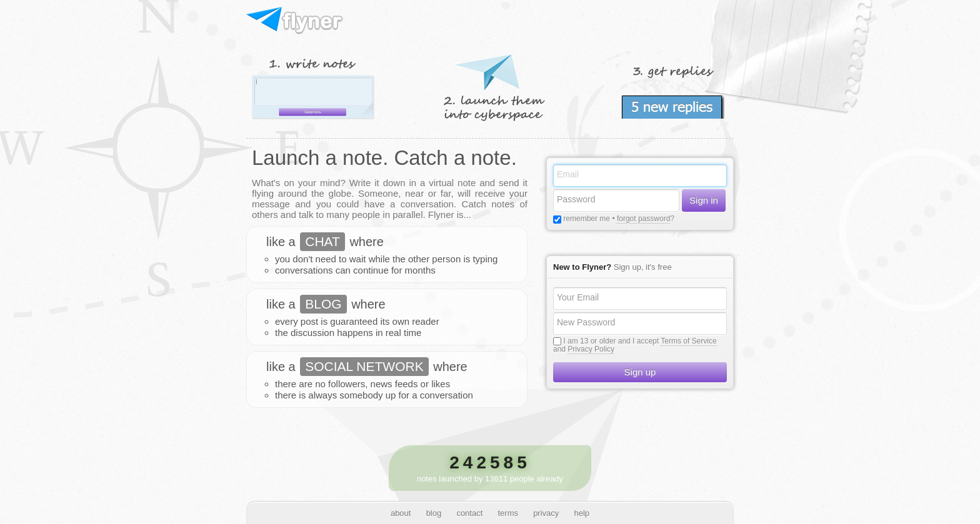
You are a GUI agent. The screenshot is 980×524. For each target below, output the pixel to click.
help (582, 513)
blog (434, 513)
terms (508, 513)
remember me (586, 219)
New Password (586, 322)
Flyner (296, 21)
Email (568, 174)
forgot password (643, 219)
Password (576, 199)
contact (469, 513)
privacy (546, 513)
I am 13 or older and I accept (611, 341)
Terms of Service (688, 341)
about (401, 513)
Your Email (578, 297)
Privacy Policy (591, 349)
